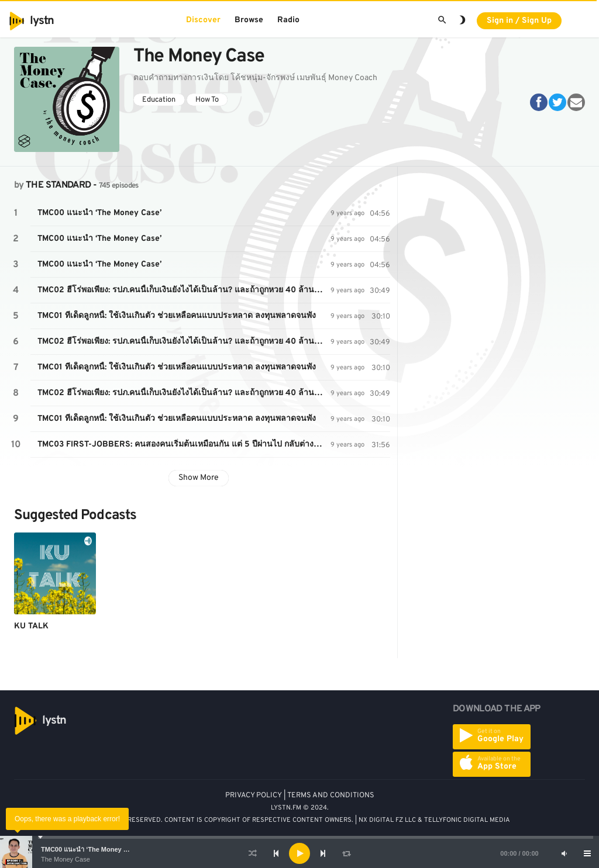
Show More (199, 478)
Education (159, 100)
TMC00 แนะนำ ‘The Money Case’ (91, 849)
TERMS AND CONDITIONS (331, 796)
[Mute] (564, 853)
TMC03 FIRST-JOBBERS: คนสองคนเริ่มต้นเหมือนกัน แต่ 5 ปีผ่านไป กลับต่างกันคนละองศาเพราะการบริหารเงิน (184, 445)
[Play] (299, 853)
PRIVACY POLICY (254, 796)
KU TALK (31, 626)
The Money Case (66, 859)
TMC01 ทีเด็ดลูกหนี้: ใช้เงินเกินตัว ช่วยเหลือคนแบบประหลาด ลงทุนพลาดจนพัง (177, 316)
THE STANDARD (58, 185)
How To (207, 100)
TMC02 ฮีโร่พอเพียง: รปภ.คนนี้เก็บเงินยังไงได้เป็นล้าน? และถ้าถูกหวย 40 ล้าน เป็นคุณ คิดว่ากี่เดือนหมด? (184, 290)
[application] (299, 853)
